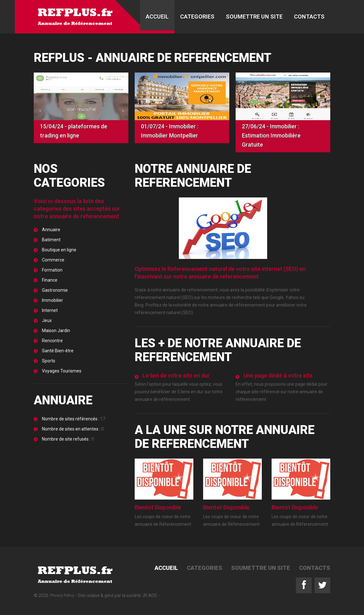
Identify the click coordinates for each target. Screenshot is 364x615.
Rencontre (52, 341)
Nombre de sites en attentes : (72, 429)
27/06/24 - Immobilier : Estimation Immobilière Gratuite (271, 135)
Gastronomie (55, 290)
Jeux (47, 320)
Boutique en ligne (59, 250)
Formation (52, 270)
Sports (49, 361)
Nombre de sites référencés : (71, 419)
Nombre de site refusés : (67, 439)
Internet (50, 310)
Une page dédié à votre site (278, 375)
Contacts (309, 17)
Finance (50, 280)
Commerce (53, 260)
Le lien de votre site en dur (176, 375)
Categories (197, 17)
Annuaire (51, 230)
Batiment (51, 240)
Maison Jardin (56, 331)
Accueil (157, 17)
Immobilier (53, 300)
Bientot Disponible (158, 507)
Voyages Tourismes (62, 371)
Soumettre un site (254, 17)
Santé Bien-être (58, 351)
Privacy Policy (62, 595)
